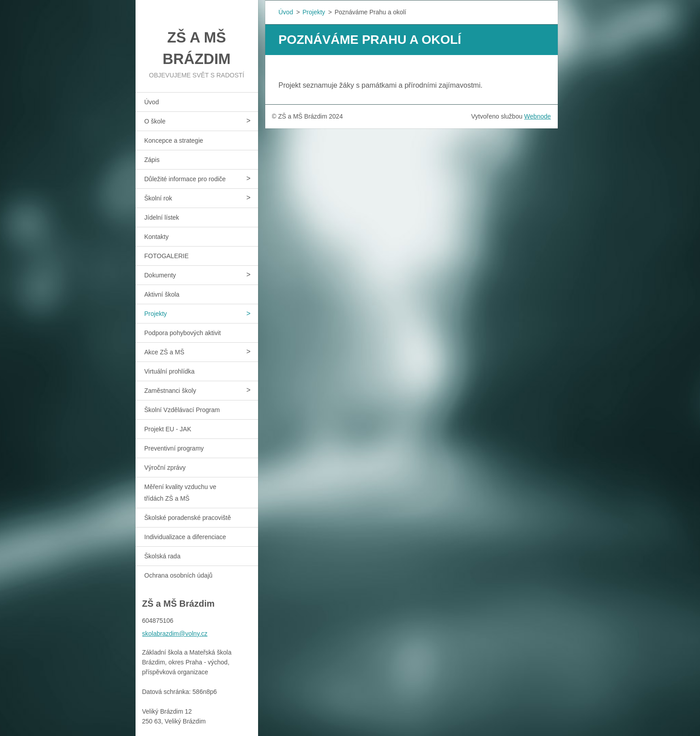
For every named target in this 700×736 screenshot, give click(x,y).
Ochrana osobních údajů (179, 575)
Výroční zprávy (165, 468)
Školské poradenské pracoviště (188, 518)
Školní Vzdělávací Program (182, 410)
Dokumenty (160, 275)
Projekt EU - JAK (168, 429)
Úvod (152, 102)
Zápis (152, 160)
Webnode (538, 116)
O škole (155, 121)
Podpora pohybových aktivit (183, 333)
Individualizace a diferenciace (185, 537)
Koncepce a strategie (174, 140)
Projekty (156, 314)
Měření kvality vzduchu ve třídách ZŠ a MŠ (180, 493)
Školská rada (163, 556)
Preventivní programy (174, 448)
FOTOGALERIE (167, 256)
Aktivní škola (162, 294)
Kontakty (157, 237)
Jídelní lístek (162, 217)
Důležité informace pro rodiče (185, 179)
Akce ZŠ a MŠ (164, 352)
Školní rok (158, 198)
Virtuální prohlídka (170, 371)
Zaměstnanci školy (170, 391)
